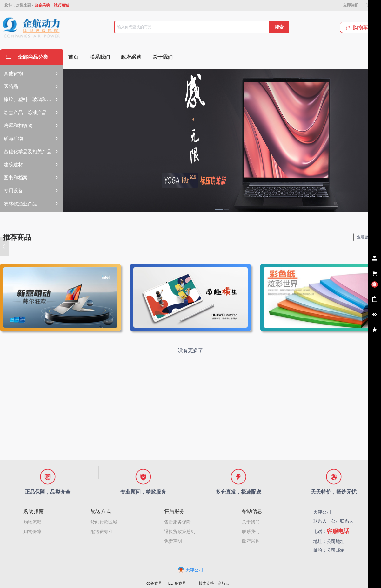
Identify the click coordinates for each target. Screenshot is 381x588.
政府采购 (251, 541)
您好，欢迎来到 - (37, 5)
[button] (4, 247)
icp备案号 (154, 583)
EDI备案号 (177, 583)
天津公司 (190, 570)
